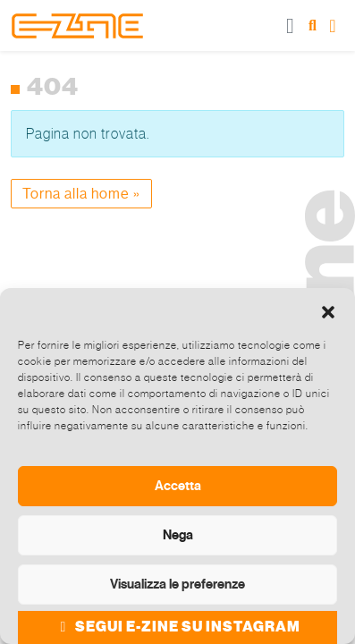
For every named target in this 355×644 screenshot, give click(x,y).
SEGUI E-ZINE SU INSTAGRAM (177, 627)
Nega (178, 535)
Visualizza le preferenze (177, 584)
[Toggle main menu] (291, 25)
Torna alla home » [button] (81, 194)
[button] (328, 310)
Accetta (178, 486)
